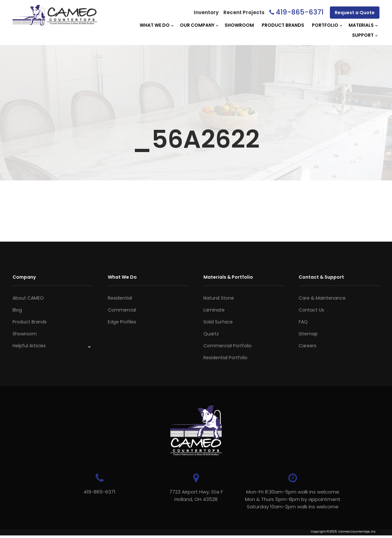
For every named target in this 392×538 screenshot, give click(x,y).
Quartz (211, 334)
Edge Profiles (122, 322)
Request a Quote (355, 13)
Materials (361, 25)
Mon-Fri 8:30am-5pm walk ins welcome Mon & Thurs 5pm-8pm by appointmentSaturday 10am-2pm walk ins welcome (293, 499)
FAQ (303, 322)
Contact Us (311, 310)
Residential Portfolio (225, 358)
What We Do (155, 25)
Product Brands (283, 25)
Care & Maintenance (322, 298)
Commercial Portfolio (228, 346)
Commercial (122, 310)
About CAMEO (28, 298)
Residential (120, 298)
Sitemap (308, 334)
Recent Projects (244, 12)
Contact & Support (321, 277)
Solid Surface (218, 322)
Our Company (197, 25)
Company (24, 277)
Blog (17, 310)
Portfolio (325, 25)
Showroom (239, 25)
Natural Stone (219, 298)
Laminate (214, 310)
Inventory (206, 12)
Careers (308, 346)
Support (363, 35)
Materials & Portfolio (228, 277)
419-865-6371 (300, 12)
